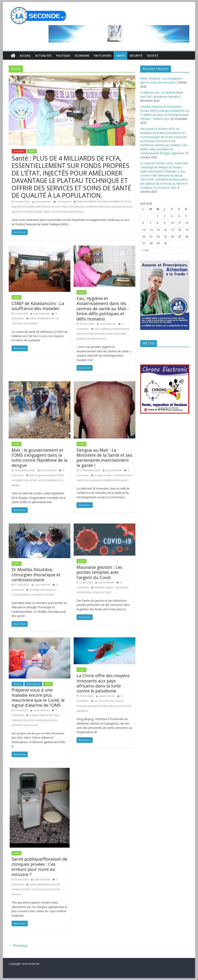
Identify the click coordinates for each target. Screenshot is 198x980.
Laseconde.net (43, 202)
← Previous (18, 945)
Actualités (43, 56)
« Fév (146, 250)
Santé (120, 56)
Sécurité (136, 56)
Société (153, 56)
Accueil (25, 56)
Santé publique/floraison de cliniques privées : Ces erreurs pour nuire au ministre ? (39, 866)
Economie (82, 56)
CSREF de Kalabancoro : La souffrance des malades (38, 306)
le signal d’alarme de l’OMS (44, 715)
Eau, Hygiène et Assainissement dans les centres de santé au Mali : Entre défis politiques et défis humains (103, 308)
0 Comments (62, 202)
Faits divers (103, 56)
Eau (96, 329)
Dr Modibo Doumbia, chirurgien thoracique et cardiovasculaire (36, 574)
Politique (63, 56)
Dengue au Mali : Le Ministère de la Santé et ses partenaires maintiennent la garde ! (104, 458)
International (33, 684)
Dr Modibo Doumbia (43, 595)
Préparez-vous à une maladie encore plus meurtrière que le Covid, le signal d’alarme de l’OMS (38, 697)
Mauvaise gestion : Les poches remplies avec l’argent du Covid (99, 572)
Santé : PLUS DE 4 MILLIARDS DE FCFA (64, 212)
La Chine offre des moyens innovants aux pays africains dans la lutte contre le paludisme (103, 683)
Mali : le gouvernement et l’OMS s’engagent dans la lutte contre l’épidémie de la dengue (40, 458)
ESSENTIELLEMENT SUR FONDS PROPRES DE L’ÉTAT (104, 202)
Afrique (18, 684)
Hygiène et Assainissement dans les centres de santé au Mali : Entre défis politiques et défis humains (103, 334)
